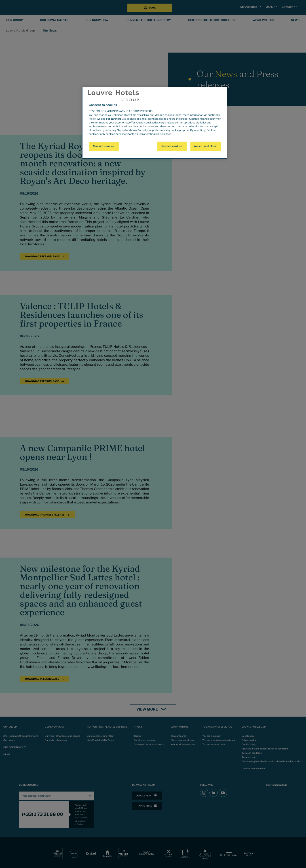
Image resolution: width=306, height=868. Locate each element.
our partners (114, 119)
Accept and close (205, 146)
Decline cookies (172, 146)
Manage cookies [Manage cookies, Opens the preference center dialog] (104, 146)
